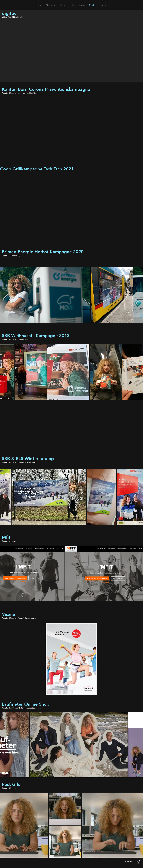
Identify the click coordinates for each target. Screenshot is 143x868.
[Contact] (128, 862)
